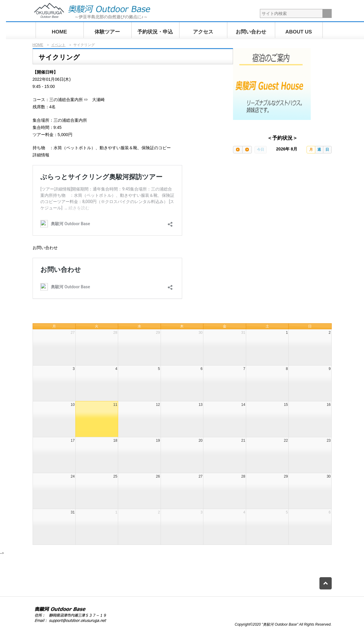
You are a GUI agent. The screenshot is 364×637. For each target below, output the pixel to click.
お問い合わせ (251, 32)
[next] (247, 150)
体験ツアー (107, 32)
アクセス (203, 32)
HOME (59, 32)
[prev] (238, 150)
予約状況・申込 (155, 32)
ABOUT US (299, 32)
